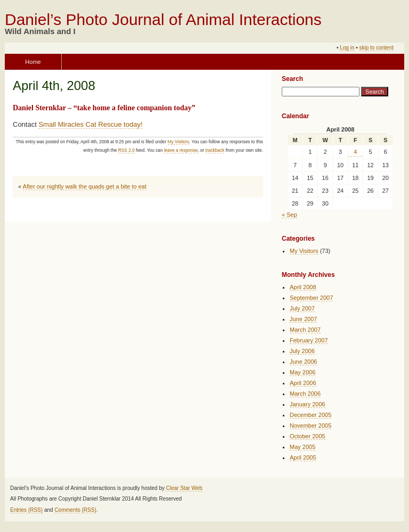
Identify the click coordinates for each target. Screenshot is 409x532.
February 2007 (309, 340)
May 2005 (302, 447)
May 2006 (302, 372)
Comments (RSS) (75, 510)
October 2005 (308, 436)
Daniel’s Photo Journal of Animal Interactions (163, 19)
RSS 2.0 (126, 150)
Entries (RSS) (26, 510)
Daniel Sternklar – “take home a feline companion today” (104, 108)
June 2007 (303, 319)
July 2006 (302, 351)
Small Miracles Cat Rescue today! (90, 124)
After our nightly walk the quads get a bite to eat (85, 186)
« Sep (289, 215)
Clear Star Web (184, 488)
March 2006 (305, 394)
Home (33, 62)
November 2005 (310, 425)
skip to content (377, 48)
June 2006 (303, 362)
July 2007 (302, 308)
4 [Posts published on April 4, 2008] (355, 152)
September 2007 (311, 298)
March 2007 (305, 330)
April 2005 (303, 457)
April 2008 (303, 287)
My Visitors (179, 142)
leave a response (181, 150)
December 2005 (310, 415)
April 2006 (303, 383)
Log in (347, 48)
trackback (215, 150)
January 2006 (308, 404)
